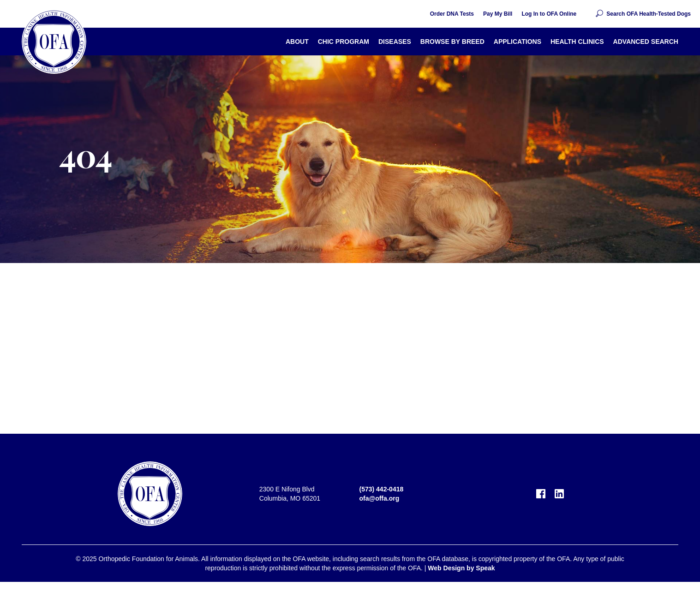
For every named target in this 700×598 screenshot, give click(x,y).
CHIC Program (344, 42)
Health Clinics (577, 42)
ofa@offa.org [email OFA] (380, 498)
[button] (643, 14)
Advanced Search (646, 42)
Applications (518, 42)
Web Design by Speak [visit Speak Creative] (461, 568)
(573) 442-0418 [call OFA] (382, 489)
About (297, 42)
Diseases (395, 42)
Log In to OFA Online (549, 14)
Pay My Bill (498, 14)
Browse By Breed (452, 42)
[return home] (54, 42)
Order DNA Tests (452, 14)
